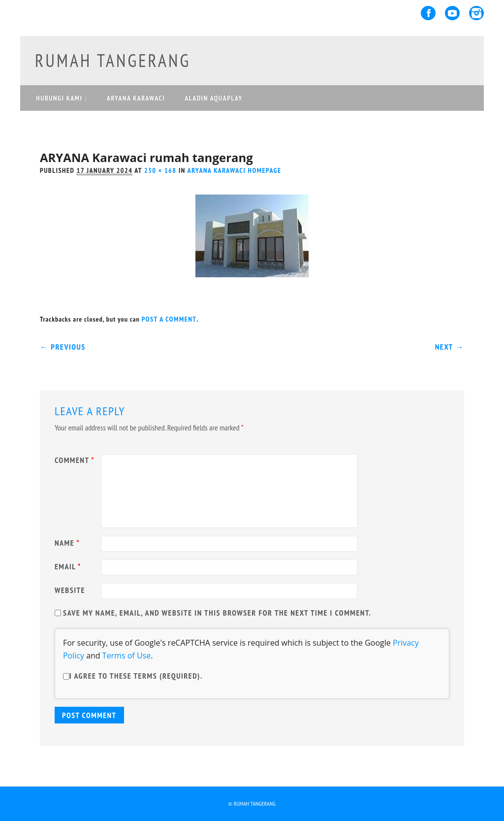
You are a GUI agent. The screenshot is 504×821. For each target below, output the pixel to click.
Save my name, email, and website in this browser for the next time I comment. (217, 613)
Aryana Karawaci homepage (235, 170)
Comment (76, 460)
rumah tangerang (113, 60)
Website (70, 590)
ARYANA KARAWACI (136, 98)
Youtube (452, 13)
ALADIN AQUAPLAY (214, 98)
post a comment (169, 319)
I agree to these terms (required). (133, 676)
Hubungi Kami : (61, 98)
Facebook (428, 13)
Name (68, 543)
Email (69, 566)
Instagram (476, 13)
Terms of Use (126, 656)
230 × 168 (160, 170)
